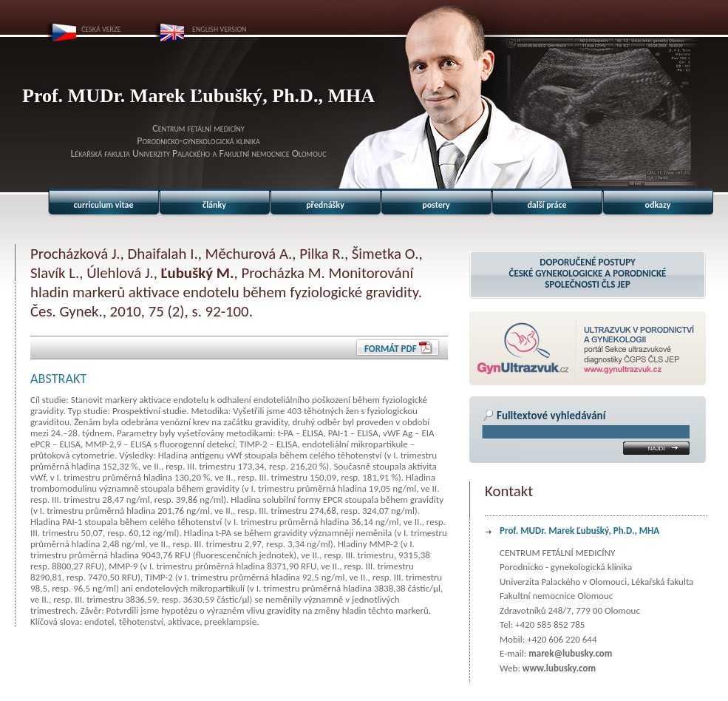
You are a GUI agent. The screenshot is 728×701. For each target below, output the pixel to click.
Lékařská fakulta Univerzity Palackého (140, 153)
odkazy (658, 205)
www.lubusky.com (559, 668)
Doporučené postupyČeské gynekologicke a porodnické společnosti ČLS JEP (588, 273)
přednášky (325, 205)
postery (436, 205)
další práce (547, 205)
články (214, 205)
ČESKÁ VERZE (101, 29)
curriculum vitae (104, 205)
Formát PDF (391, 349)
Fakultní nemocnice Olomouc (272, 153)
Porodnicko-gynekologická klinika (198, 141)
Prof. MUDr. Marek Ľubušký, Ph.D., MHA (579, 531)
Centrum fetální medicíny (198, 128)
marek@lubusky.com (570, 653)
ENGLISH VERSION (220, 29)
